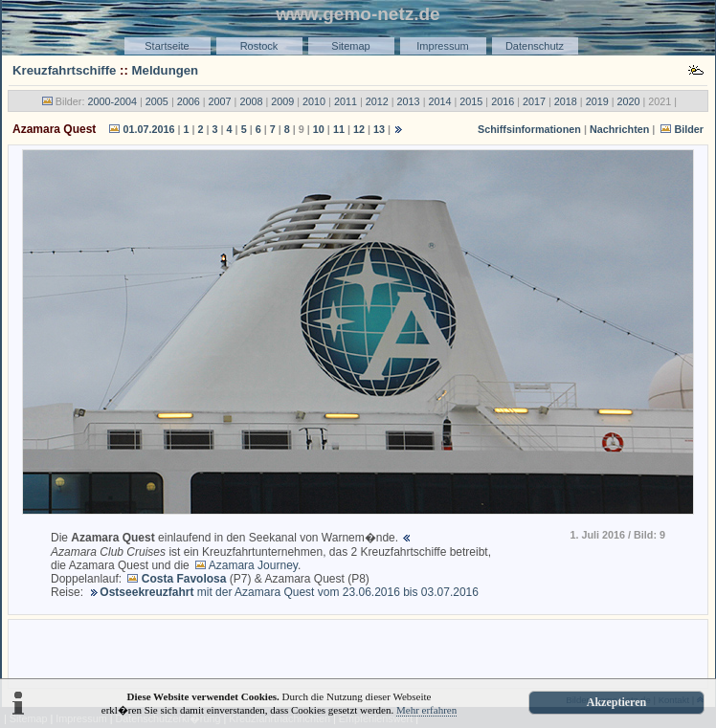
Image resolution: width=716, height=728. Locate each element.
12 (359, 129)
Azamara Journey (253, 565)
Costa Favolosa (184, 579)
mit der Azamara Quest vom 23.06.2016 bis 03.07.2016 (289, 592)
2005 (157, 101)
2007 (220, 101)
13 (379, 129)
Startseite (167, 46)
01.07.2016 (148, 129)
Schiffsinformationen (529, 129)
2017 (534, 101)
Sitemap (350, 46)
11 (339, 129)
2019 (597, 101)
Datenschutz (535, 46)
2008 (251, 101)
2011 (346, 101)
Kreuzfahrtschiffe (64, 70)
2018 (566, 101)
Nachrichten (619, 129)
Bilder (689, 129)
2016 (503, 101)
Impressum (442, 46)
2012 (377, 101)
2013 (409, 101)
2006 (189, 101)
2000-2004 (112, 101)
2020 (629, 101)
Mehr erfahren (426, 710)
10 (319, 129)
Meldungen (166, 70)
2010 (314, 101)
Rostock (259, 46)
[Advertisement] (358, 652)
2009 (282, 101)
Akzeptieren (616, 702)
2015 (471, 101)
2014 (439, 101)
